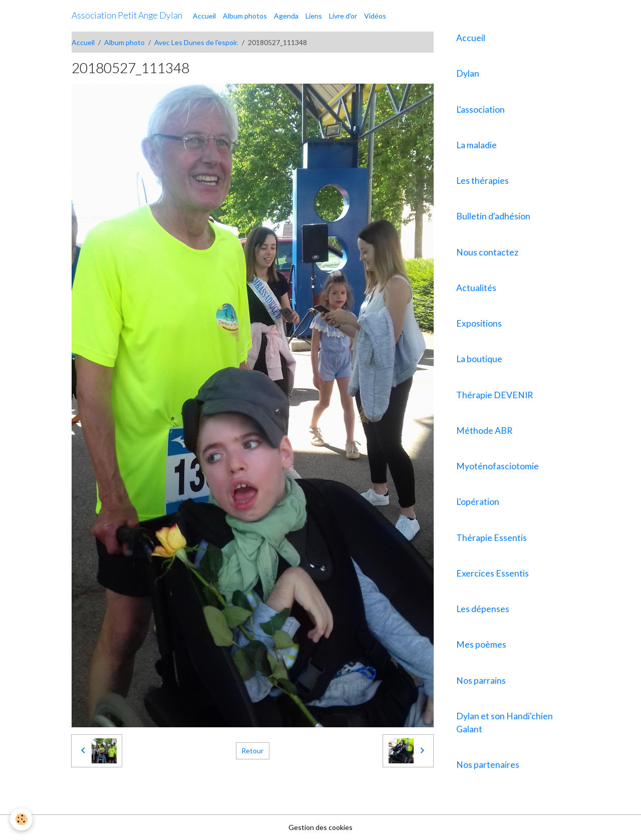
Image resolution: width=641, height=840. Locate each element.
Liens (314, 16)
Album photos (245, 16)
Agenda (286, 16)
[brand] (127, 16)
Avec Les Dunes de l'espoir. (196, 42)
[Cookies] (21, 819)
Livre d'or (343, 16)
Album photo (124, 42)
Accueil (204, 16)
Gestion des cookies (320, 827)
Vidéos (375, 16)
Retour (252, 751)
